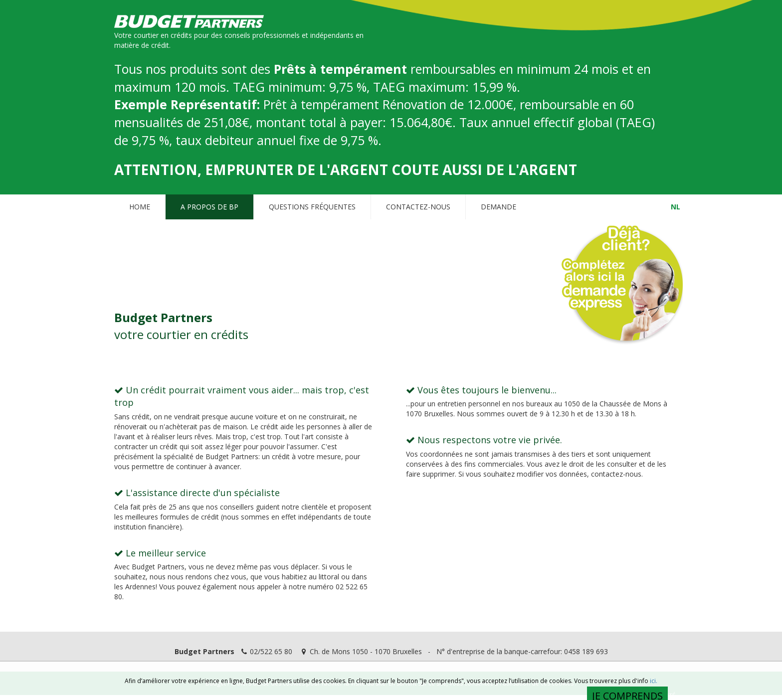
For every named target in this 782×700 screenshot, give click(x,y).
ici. (654, 681)
